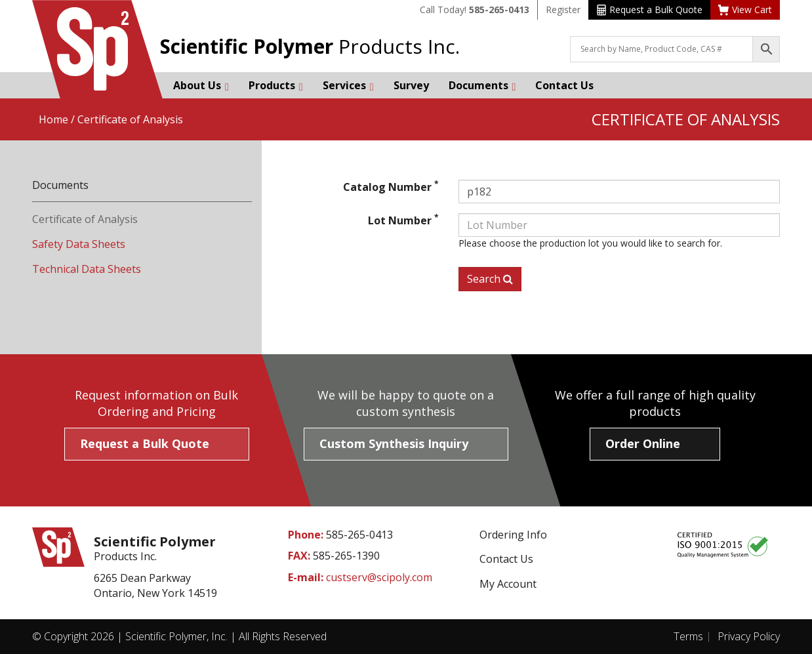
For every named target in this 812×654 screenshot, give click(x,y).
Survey (411, 85)
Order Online (643, 443)
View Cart (745, 10)
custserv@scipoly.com (379, 577)
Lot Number (403, 220)
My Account (508, 584)
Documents (482, 85)
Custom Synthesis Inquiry (394, 443)
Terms (688, 636)
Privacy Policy (749, 636)
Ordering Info (513, 535)
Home (53, 119)
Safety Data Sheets (79, 244)
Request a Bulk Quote (650, 10)
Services (348, 85)
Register (563, 10)
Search (490, 279)
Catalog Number (391, 187)
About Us (201, 85)
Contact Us (564, 85)
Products (276, 85)
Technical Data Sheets (87, 269)
